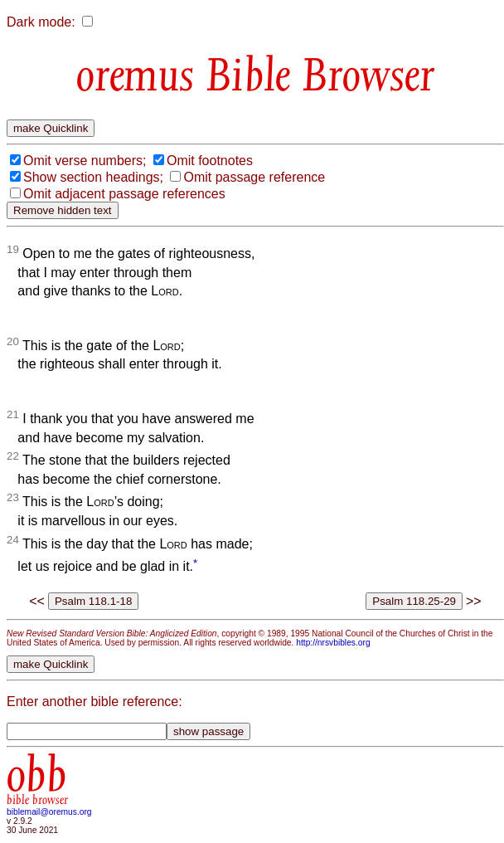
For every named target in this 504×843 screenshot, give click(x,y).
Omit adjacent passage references (124, 194)
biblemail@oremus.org (49, 812)
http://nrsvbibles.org (333, 643)
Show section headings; (93, 177)
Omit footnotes (210, 161)
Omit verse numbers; (85, 161)
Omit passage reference (254, 177)
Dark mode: (41, 22)
